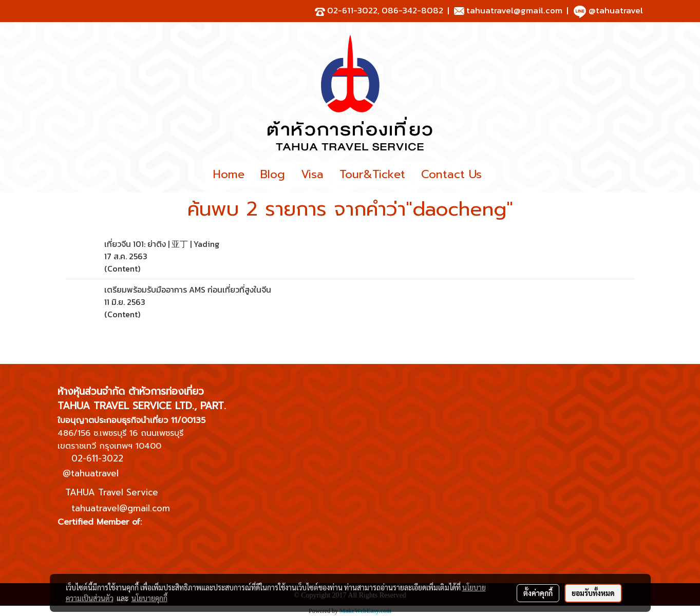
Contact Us (451, 174)
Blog (273, 174)
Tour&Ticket (372, 174)
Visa (312, 174)
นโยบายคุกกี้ (149, 598)
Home (229, 174)
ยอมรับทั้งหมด (593, 593)
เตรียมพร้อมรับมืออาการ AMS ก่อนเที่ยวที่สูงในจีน (188, 290)
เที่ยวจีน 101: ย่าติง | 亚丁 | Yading (162, 244)
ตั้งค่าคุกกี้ (538, 593)
